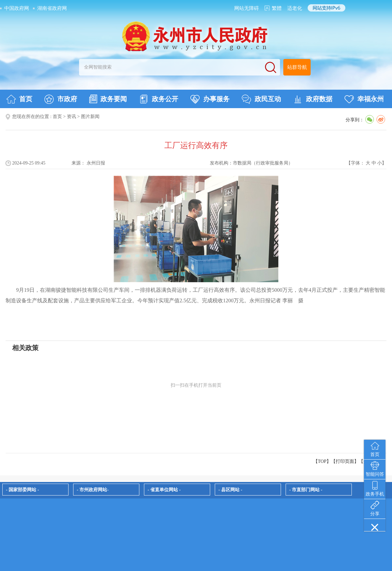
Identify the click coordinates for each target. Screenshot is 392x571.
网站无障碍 (247, 8)
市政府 (61, 99)
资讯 (71, 117)
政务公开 (159, 99)
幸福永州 (364, 99)
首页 (19, 99)
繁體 (277, 8)
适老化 (295, 8)
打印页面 (345, 461)
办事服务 (210, 99)
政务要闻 (108, 99)
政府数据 (313, 99)
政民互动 (261, 99)
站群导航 (297, 67)
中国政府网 (17, 8)
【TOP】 (322, 461)
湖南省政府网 (52, 8)
